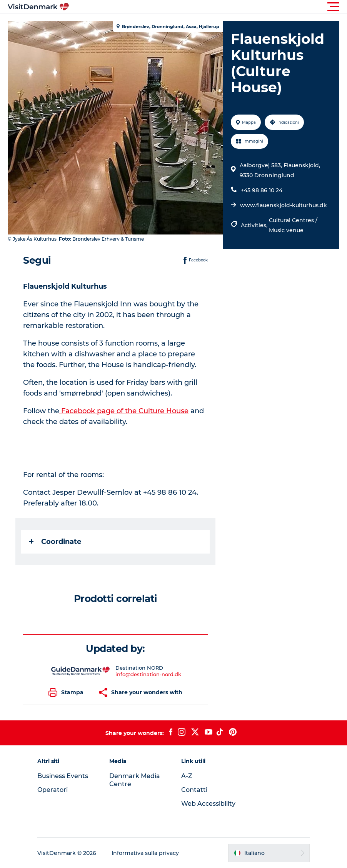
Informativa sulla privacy (145, 853)
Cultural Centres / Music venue (293, 225)
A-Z (187, 776)
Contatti (194, 790)
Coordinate (55, 542)
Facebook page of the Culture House (124, 411)
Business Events (63, 776)
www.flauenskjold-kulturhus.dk (284, 205)
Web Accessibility (208, 804)
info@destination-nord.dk (148, 674)
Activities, (255, 225)
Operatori (53, 790)
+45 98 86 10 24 (262, 190)
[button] (208, 7)
